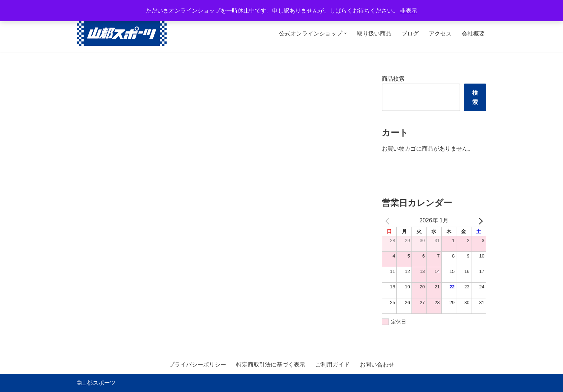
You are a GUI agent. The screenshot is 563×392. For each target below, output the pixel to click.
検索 (475, 97)
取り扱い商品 (374, 34)
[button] (345, 33)
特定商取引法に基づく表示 (271, 365)
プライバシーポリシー (197, 365)
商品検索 (393, 79)
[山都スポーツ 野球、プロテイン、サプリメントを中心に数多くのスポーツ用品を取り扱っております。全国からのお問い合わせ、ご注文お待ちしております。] (122, 34)
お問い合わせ (377, 365)
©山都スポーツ (96, 383)
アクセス (440, 34)
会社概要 (473, 34)
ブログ (410, 34)
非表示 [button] (409, 11)
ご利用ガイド (332, 365)
